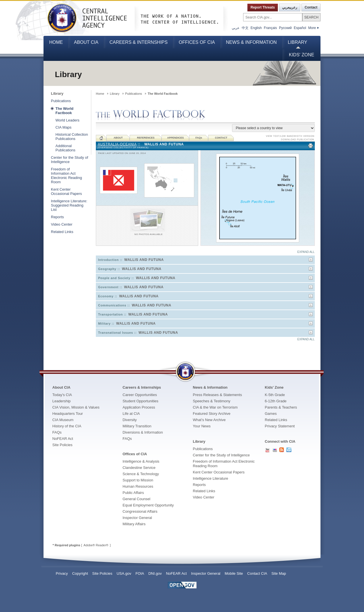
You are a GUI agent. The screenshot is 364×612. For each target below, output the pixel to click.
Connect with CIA (280, 441)
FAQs (57, 432)
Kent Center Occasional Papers (66, 191)
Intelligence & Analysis (141, 461)
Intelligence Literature (210, 478)
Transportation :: (133, 314)
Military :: (127, 323)
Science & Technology (141, 474)
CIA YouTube (267, 450)
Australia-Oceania (117, 144)
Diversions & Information (143, 432)
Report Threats (263, 7)
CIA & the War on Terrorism (215, 407)
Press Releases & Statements (217, 395)
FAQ (199, 138)
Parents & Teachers (281, 407)
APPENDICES (176, 138)
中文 (245, 28)
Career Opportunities (140, 395)
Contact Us (289, 450)
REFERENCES (146, 138)
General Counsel (136, 499)
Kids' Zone (302, 55)
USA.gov (124, 573)
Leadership (61, 401)
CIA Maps (63, 127)
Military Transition (137, 426)
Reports (57, 217)
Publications (61, 101)
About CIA (86, 42)
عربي (236, 28)
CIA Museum (63, 420)
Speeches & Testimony (212, 401)
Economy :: (128, 296)
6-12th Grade (276, 401)
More (314, 28)
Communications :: (135, 305)
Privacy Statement (280, 426)
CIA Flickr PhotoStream (275, 450)
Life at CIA (131, 414)
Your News (202, 426)
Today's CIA (62, 395)
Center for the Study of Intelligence (70, 160)
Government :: (131, 287)
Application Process (139, 407)
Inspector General (137, 518)
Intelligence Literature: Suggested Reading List (69, 205)
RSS (282, 450)
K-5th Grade (275, 395)
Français (270, 28)
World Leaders (67, 120)
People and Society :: (137, 278)
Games (271, 414)
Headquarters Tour (68, 414)
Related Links (62, 232)
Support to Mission (138, 480)
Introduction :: (131, 260)
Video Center (62, 224)
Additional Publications (65, 148)
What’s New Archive (209, 420)
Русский (285, 28)
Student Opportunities (140, 401)
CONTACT (221, 138)
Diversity (130, 420)
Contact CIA (257, 573)
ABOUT (118, 138)
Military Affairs (134, 524)
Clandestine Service (139, 468)
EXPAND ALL (306, 252)
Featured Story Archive (212, 414)
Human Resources (138, 486)
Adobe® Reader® (96, 545)
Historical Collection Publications (72, 137)
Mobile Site (234, 573)
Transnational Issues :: (138, 333)
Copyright (80, 573)
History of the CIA (67, 426)
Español (300, 28)
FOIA (140, 573)
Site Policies (62, 445)
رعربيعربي (290, 7)
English (256, 28)
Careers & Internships (138, 42)
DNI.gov (155, 573)
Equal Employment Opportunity (148, 505)
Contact (311, 7)
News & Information (251, 42)
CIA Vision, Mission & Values (76, 407)
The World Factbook (64, 111)
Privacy (62, 573)
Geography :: (130, 269)
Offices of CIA (197, 42)
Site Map (279, 573)
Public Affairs (133, 493)
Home (56, 42)
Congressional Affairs (140, 511)
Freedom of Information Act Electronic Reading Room (66, 176)
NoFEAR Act (63, 439)
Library (297, 42)
